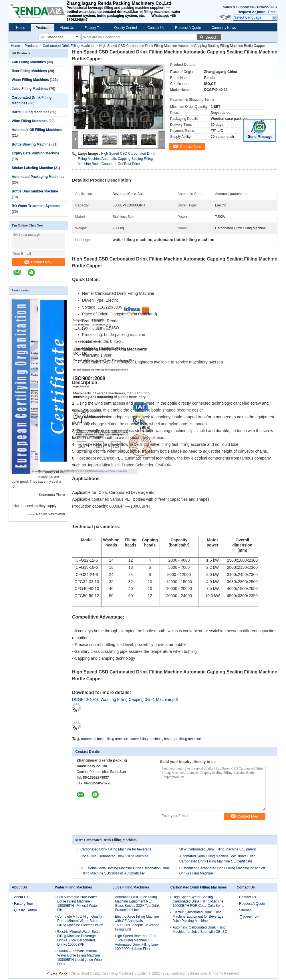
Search (211, 37)
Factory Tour (94, 28)
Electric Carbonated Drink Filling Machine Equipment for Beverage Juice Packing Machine (198, 917)
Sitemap (245, 910)
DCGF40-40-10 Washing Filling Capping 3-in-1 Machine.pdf (125, 699)
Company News (224, 28)
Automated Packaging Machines (38, 177)
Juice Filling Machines (30, 89)
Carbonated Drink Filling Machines (69, 46)
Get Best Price (129, 164)
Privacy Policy (57, 973)
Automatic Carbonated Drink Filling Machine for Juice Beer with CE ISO (200, 930)
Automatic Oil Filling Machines (37, 130)
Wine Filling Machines (30, 121)
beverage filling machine (182, 739)
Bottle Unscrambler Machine (35, 191)
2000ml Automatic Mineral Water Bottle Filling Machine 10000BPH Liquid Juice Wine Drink (79, 958)
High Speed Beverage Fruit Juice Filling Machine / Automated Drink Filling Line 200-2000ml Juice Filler (136, 942)
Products (42, 28)
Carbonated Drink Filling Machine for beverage (116, 849)
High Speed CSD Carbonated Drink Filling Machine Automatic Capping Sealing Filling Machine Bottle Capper (116, 159)
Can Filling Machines (29, 62)
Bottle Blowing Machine (31, 144)
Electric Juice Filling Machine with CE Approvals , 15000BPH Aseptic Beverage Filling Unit (137, 923)
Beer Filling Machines (29, 71)
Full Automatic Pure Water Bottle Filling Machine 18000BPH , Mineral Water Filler (78, 904)
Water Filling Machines (30, 80)
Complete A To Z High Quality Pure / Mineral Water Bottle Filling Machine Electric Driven (80, 921)
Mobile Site (249, 917)
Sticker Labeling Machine (32, 168)
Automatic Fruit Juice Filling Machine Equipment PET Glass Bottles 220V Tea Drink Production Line (137, 904)
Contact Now (38, 262)
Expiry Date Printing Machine (35, 153)
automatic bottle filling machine (105, 739)
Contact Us (156, 28)
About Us (67, 28)
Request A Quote (251, 12)
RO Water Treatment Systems (36, 206)
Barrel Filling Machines (30, 112)
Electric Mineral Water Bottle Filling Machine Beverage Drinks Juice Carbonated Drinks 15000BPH (79, 938)
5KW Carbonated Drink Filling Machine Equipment (218, 849)
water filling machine (146, 739)
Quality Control (125, 28)
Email (273, 12)
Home (21, 28)
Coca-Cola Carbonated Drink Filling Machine (114, 856)
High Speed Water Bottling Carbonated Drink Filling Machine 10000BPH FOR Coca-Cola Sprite (198, 901)
